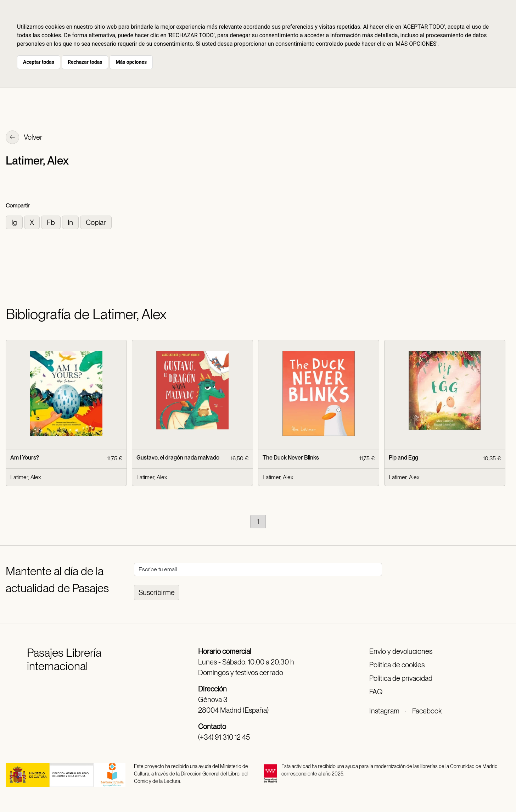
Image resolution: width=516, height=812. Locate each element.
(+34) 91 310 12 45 (224, 737)
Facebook (427, 711)
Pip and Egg (403, 458)
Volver (24, 138)
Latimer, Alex (26, 477)
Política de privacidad (401, 678)
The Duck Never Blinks (291, 458)
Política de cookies (397, 665)
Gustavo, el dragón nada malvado (178, 458)
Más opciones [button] (131, 62)
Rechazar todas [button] (85, 62)
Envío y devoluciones (401, 651)
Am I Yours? (25, 458)
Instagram (384, 711)
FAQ (376, 692)
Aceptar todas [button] (39, 62)
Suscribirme (157, 593)
